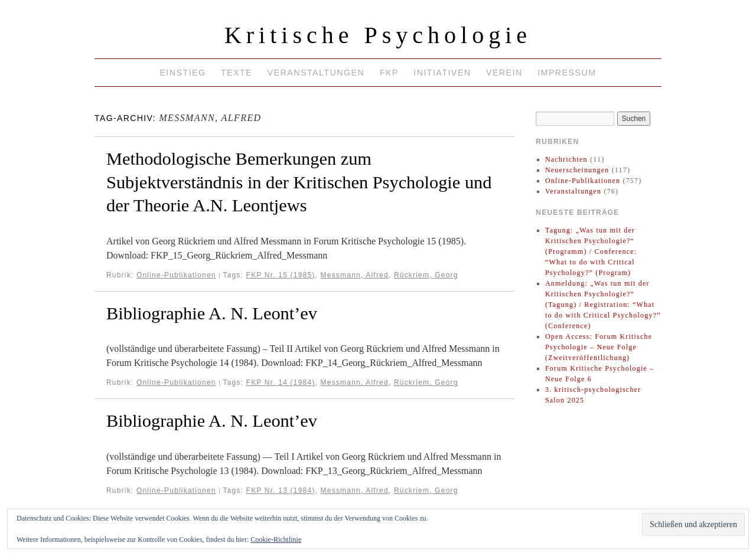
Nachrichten (566, 159)
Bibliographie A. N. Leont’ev (212, 313)
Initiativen (442, 73)
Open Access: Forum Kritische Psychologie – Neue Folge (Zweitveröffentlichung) (599, 347)
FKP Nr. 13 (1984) (281, 490)
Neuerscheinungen (577, 170)
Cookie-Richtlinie (276, 539)
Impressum (567, 73)
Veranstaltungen (316, 73)
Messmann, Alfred (355, 275)
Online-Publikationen (176, 275)
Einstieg (183, 73)
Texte (237, 73)
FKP (389, 73)
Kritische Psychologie (378, 35)
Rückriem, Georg (426, 275)
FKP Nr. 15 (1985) (281, 275)
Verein (504, 73)
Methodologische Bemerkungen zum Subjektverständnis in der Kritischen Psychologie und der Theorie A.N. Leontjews (299, 182)
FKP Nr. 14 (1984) (281, 382)
